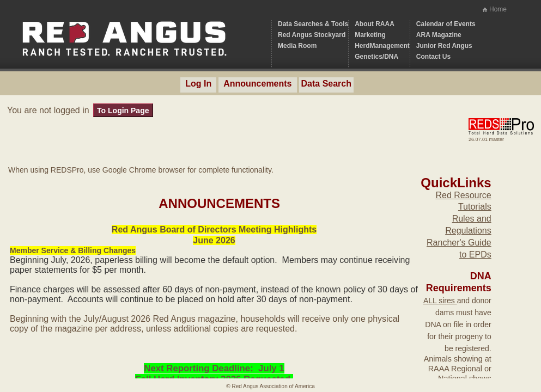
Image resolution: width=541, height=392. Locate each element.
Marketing (370, 35)
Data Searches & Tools (313, 24)
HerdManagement (382, 46)
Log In (198, 84)
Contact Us (433, 57)
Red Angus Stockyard (312, 35)
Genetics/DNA (376, 57)
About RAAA (375, 24)
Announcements (257, 84)
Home (498, 9)
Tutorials (475, 207)
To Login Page (123, 111)
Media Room (297, 46)
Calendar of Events (446, 24)
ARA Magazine (439, 35)
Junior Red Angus (444, 46)
